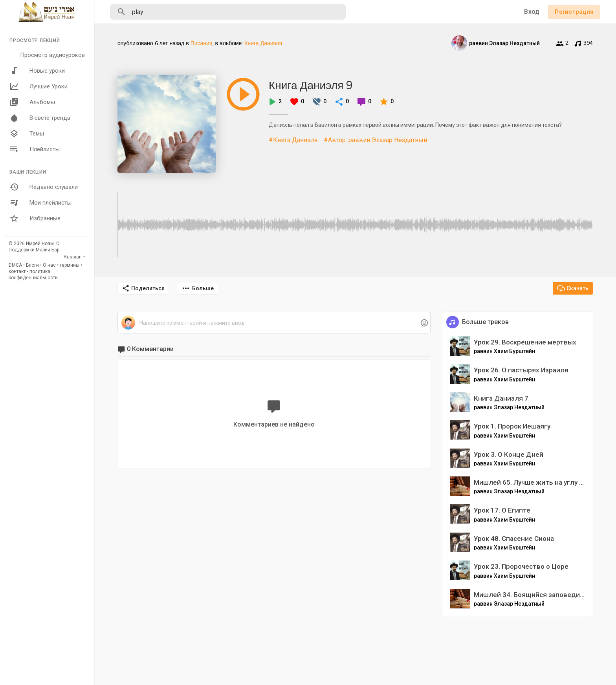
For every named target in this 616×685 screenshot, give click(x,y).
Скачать (573, 288)
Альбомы (32, 102)
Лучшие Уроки (38, 86)
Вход (532, 12)
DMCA (15, 265)
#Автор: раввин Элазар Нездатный (375, 140)
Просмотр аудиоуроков (52, 55)
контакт (17, 271)
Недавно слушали (44, 187)
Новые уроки (37, 71)
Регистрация (574, 12)
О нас (49, 265)
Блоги (32, 265)
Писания (202, 43)
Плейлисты (35, 149)
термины (70, 265)
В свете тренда (40, 118)
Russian (73, 257)
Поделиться (143, 288)
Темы (27, 134)
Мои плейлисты (40, 203)
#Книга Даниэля (293, 140)
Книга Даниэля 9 (311, 85)
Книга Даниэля (263, 43)
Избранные (35, 218)
